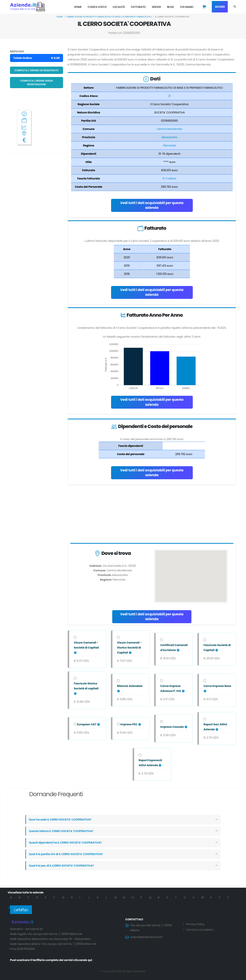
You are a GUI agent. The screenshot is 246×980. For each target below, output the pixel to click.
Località (119, 7)
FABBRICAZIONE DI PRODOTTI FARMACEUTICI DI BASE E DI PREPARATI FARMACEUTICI (109, 17)
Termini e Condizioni (200, 930)
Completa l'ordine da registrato (37, 70)
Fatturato (138, 7)
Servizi (156, 7)
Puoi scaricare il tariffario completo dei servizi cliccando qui (51, 960)
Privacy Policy (195, 924)
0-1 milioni (169, 178)
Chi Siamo (187, 7)
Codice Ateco (97, 7)
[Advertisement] (152, 515)
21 (169, 96)
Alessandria (169, 137)
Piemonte (169, 145)
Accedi (220, 7)
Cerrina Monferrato (169, 129)
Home (78, 7)
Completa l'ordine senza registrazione (37, 83)
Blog (170, 7)
